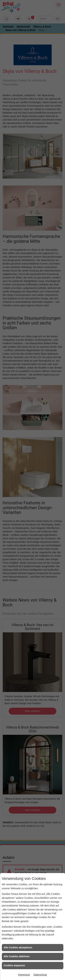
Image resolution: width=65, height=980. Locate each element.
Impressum (24, 975)
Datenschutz (40, 975)
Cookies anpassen (14, 965)
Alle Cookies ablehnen (17, 956)
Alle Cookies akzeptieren (18, 947)
